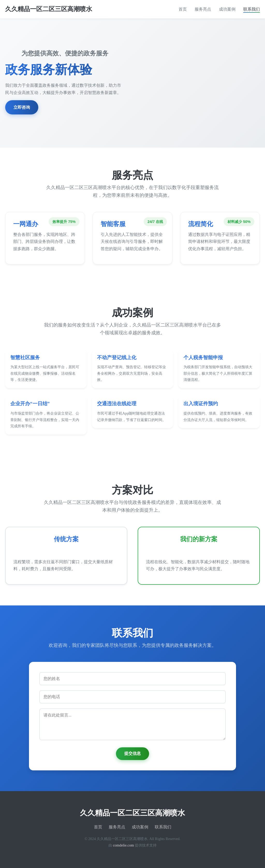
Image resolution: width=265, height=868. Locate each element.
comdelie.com (123, 845)
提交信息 (132, 753)
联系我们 (252, 9)
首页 (183, 9)
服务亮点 (203, 9)
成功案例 (227, 9)
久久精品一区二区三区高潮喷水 (49, 9)
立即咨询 (22, 107)
